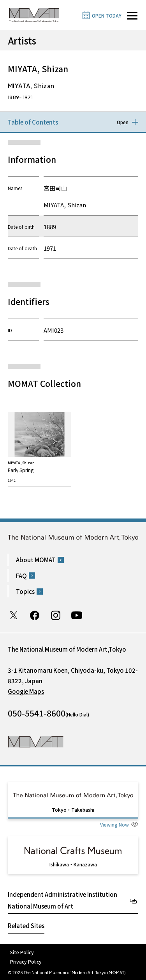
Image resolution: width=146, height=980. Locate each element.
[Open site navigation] (132, 16)
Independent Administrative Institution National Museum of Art (62, 900)
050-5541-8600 (37, 713)
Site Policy (22, 952)
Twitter (14, 615)
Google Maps (26, 691)
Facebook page (35, 615)
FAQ (21, 576)
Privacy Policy (26, 961)
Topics (25, 591)
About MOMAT (36, 560)
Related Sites (26, 926)
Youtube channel (77, 615)
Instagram (56, 615)
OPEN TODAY (107, 15)
